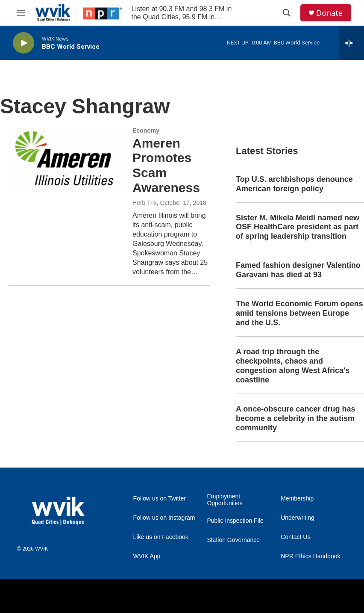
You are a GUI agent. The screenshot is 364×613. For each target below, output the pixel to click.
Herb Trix (145, 203)
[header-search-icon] (287, 13)
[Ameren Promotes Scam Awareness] (66, 160)
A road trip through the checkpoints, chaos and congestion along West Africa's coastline (293, 366)
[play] (23, 43)
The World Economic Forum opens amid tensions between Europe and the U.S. (299, 313)
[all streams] (351, 43)
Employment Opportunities (225, 500)
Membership (297, 499)
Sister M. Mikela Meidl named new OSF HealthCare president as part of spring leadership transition (298, 227)
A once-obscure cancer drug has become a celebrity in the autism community (295, 418)
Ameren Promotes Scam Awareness (166, 165)
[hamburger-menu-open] (21, 13)
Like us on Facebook (161, 537)
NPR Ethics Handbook (310, 556)
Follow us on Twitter (160, 499)
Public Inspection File (235, 521)
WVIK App (147, 556)
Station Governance (233, 540)
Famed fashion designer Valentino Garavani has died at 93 (298, 270)
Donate (329, 13)
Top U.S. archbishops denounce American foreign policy (294, 184)
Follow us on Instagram (164, 518)
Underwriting (298, 518)
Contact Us (295, 537)
